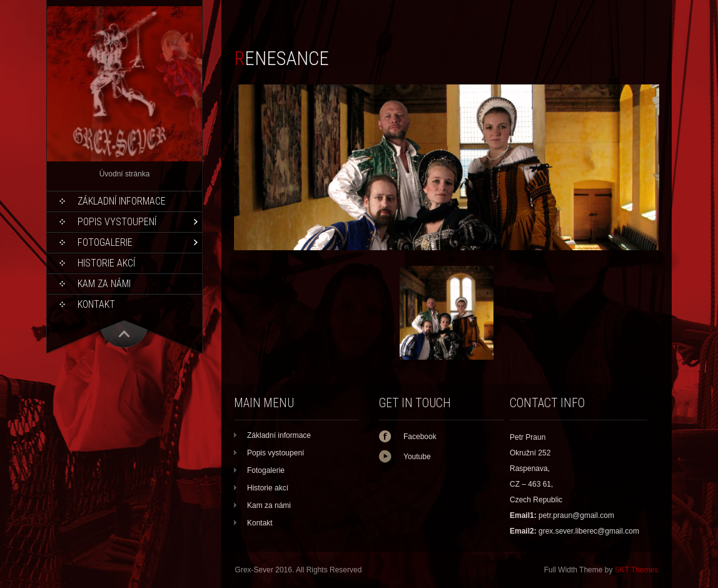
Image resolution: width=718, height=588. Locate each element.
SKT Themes (637, 570)
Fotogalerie (105, 242)
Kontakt (96, 304)
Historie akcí (106, 263)
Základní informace (122, 201)
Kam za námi (104, 284)
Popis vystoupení (117, 222)
